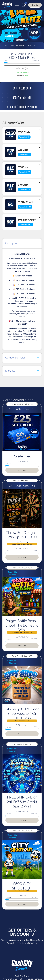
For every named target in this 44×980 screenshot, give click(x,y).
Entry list (10, 371)
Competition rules (15, 358)
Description (12, 243)
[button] (22, 243)
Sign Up (35, 5)
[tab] (22, 135)
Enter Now (22, 470)
